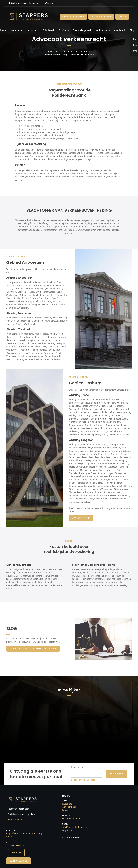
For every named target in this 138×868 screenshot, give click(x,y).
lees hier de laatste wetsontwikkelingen (33, 649)
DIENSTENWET (17, 846)
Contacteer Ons (19, 861)
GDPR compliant (15, 820)
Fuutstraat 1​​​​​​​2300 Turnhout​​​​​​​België (69, 807)
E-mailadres (77, 767)
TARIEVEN (17, 853)
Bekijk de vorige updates (83, 780)
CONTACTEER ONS (81, 518)
